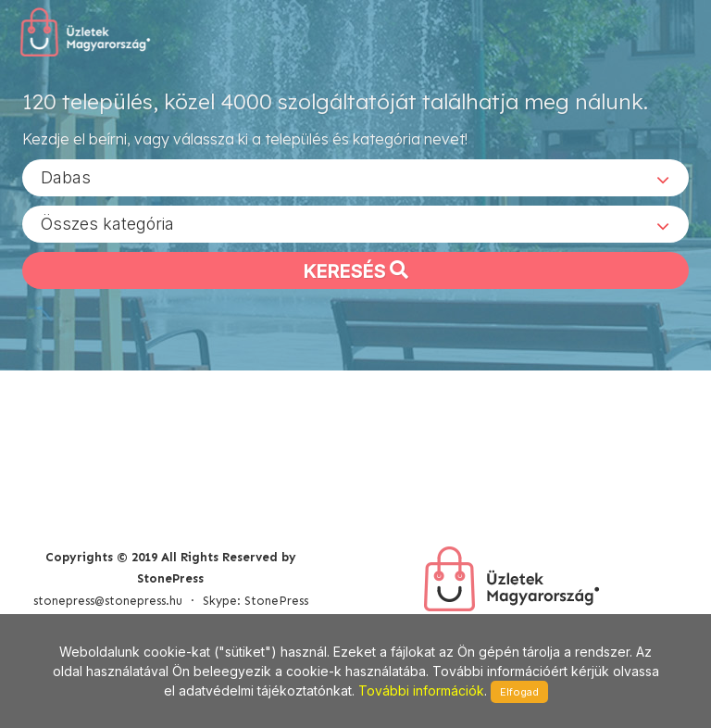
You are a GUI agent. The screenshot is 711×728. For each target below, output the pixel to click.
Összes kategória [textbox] (107, 223)
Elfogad (519, 692)
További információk (421, 690)
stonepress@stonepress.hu (108, 601)
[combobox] (355, 177)
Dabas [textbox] (66, 176)
